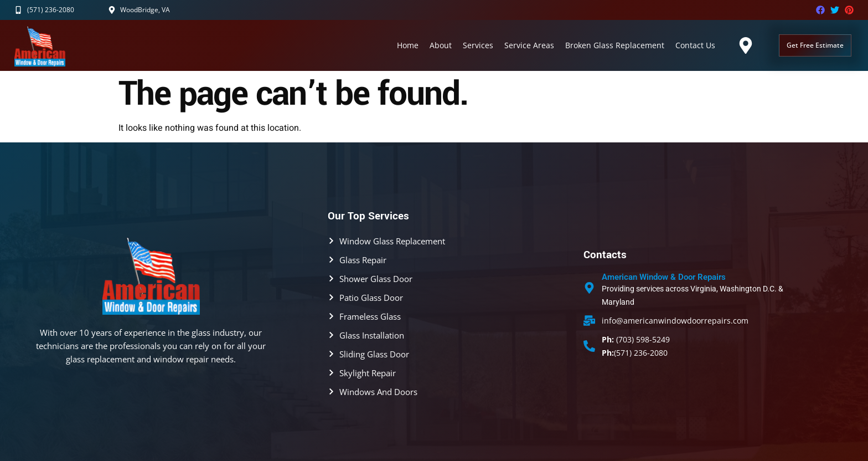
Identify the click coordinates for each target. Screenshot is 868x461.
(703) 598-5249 (636, 339)
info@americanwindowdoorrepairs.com (675, 321)
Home (408, 45)
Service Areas (529, 45)
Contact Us (695, 45)
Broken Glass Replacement (615, 45)
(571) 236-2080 (635, 353)
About (441, 45)
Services (478, 45)
